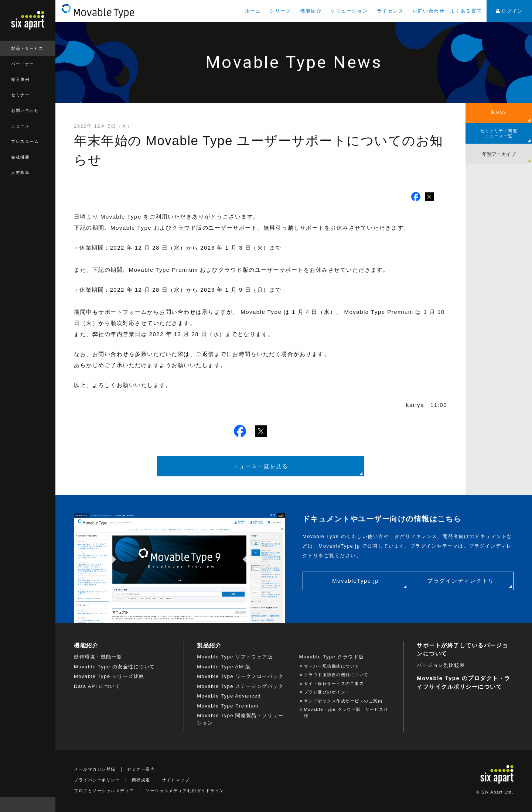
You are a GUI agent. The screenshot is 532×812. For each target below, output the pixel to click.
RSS (499, 112)
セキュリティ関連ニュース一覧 (499, 133)
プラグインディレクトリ (461, 581)
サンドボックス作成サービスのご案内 (343, 701)
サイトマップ (176, 780)
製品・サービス (27, 48)
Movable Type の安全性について (115, 667)
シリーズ (280, 11)
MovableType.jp (355, 581)
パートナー (23, 64)
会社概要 (20, 157)
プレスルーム (25, 141)
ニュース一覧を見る (261, 466)
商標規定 (141, 780)
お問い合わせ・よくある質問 (447, 11)
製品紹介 (209, 645)
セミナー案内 (141, 769)
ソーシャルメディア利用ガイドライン (185, 791)
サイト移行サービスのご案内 (334, 683)
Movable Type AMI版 (224, 667)
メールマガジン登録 (95, 769)
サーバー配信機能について (332, 666)
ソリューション (349, 11)
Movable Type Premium (228, 706)
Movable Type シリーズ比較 (109, 676)
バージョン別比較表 (441, 665)
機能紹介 (311, 11)
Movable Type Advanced (229, 696)
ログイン (509, 11)
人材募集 (20, 172)
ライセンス (390, 11)
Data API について (97, 686)
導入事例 (20, 79)
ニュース (20, 126)
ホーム (253, 11)
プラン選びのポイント (327, 692)
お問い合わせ (25, 110)
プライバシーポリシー (97, 780)
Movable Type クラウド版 (332, 657)
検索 (48, 805)
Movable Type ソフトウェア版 (235, 657)
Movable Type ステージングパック (240, 686)
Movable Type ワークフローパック (240, 676)
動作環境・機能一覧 (98, 657)
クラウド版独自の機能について (336, 675)
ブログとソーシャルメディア (104, 791)
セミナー (20, 95)
